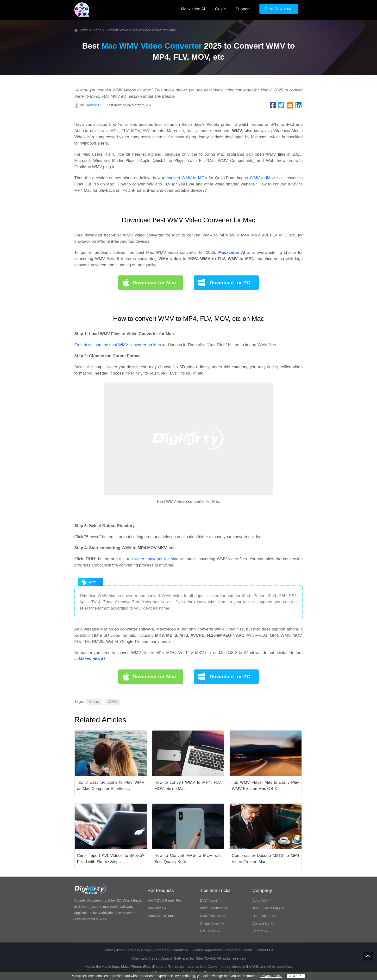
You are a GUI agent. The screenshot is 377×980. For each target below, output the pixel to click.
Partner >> (260, 931)
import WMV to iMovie (257, 178)
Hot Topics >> (210, 931)
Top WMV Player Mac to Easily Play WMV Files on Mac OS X (265, 786)
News (248, 950)
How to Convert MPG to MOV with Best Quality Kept (188, 859)
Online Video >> (212, 923)
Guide (220, 9)
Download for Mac (154, 283)
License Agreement (207, 950)
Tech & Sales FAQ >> (269, 908)
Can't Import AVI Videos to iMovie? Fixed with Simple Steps (111, 859)
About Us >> (262, 900)
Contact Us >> (263, 923)
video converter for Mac (156, 559)
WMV (113, 702)
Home (83, 30)
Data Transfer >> (213, 916)
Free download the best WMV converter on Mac (118, 345)
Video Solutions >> (214, 908)
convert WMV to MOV (187, 178)
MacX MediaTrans (161, 916)
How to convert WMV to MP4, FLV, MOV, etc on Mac (188, 786)
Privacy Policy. (271, 976)
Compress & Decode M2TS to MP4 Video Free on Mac (265, 859)
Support (243, 9)
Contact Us (264, 950)
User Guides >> (264, 916)
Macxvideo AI (193, 9)
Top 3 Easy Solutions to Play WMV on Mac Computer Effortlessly (111, 786)
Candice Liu (94, 105)
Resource (233, 950)
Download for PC (230, 283)
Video (97, 30)
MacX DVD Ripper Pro (164, 900)
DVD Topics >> (211, 900)
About (121, 950)
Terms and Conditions (171, 950)
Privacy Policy (140, 950)
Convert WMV (117, 30)
